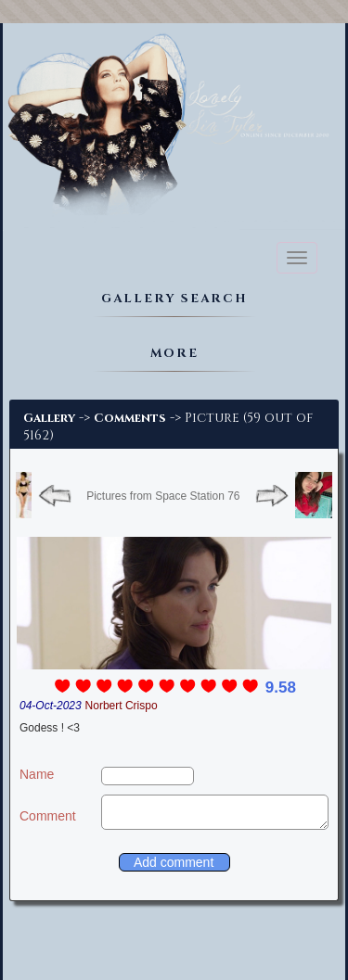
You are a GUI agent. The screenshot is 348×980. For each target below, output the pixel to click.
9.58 (281, 687)
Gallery (49, 418)
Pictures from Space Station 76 (163, 496)
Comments (130, 418)
